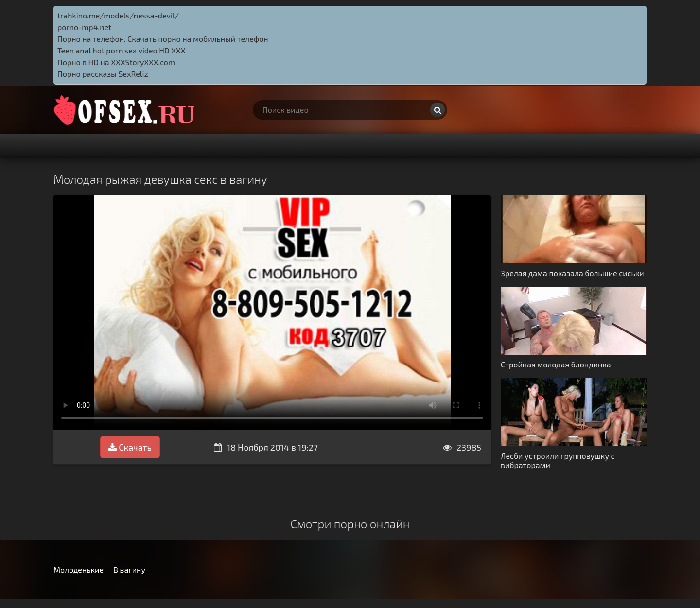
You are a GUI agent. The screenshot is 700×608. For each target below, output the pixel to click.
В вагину (129, 569)
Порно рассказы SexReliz (103, 74)
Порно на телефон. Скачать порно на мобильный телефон (163, 39)
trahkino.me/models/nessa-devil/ (118, 15)
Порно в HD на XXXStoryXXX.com (116, 62)
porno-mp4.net (84, 27)
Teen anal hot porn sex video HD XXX (121, 50)
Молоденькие (79, 569)
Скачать (130, 447)
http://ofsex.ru (126, 110)
